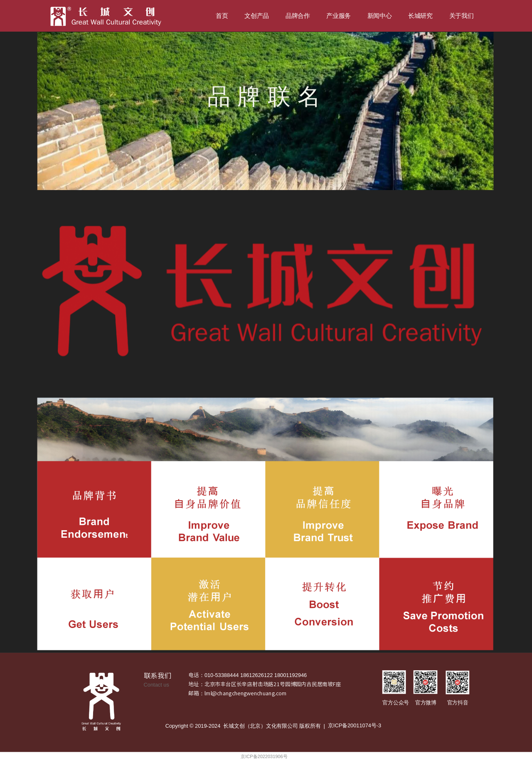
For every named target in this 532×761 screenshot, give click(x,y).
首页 (222, 16)
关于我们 (462, 16)
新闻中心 (380, 16)
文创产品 (257, 16)
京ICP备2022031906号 (264, 757)
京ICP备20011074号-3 (355, 725)
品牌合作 (298, 16)
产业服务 (339, 16)
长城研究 (420, 16)
